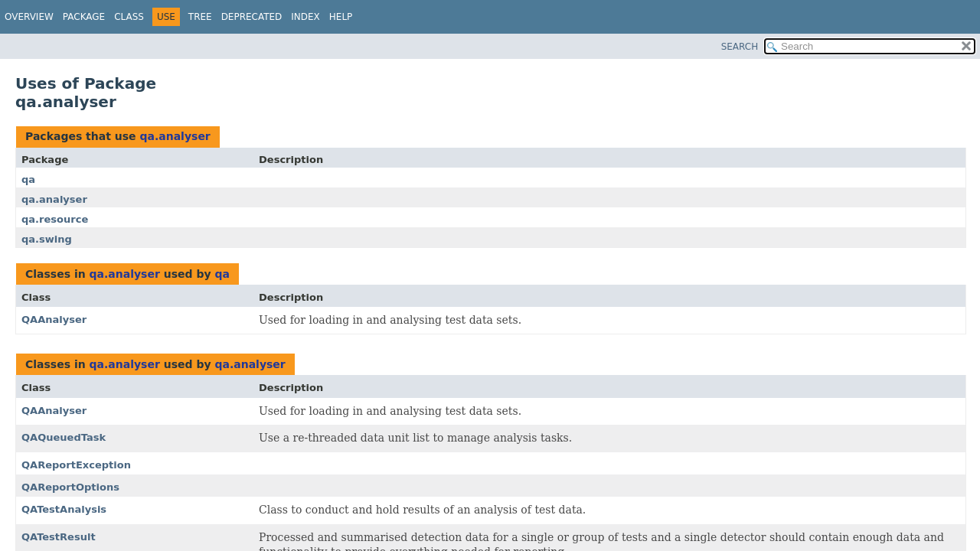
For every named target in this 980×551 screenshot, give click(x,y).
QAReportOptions (70, 487)
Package (84, 17)
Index (305, 17)
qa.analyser (175, 136)
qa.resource (55, 219)
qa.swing (47, 239)
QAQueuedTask (64, 437)
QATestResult (59, 537)
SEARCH (740, 47)
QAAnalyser (54, 320)
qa (28, 179)
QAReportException (76, 465)
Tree (200, 17)
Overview (29, 17)
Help (341, 17)
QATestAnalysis (64, 509)
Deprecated (252, 17)
